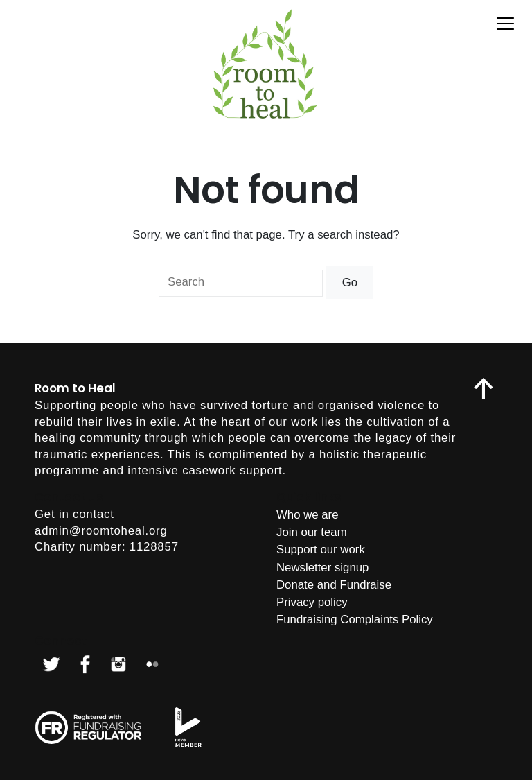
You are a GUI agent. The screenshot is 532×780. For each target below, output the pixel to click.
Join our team (312, 532)
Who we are (308, 515)
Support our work (321, 549)
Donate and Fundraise (334, 585)
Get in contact (74, 514)
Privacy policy (312, 602)
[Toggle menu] (506, 24)
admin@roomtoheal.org (101, 531)
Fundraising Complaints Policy (355, 619)
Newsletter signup (322, 567)
